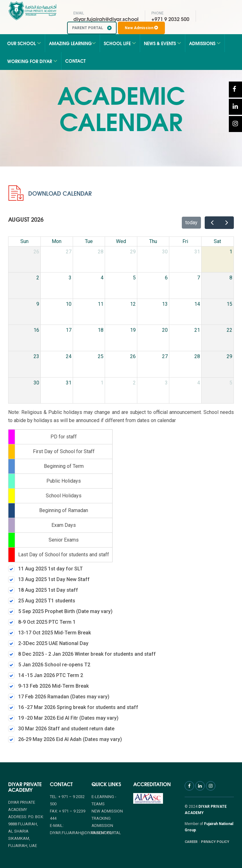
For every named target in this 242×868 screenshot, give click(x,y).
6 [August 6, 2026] (166, 278)
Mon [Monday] (57, 241)
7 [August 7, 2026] (199, 278)
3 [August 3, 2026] (70, 278)
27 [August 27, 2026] (165, 356)
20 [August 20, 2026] (165, 330)
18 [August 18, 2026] (101, 330)
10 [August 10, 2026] (69, 304)
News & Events (163, 43)
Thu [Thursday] (153, 241)
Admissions (205, 43)
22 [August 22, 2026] (229, 330)
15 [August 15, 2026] (229, 304)
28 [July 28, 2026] (101, 252)
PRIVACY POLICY (215, 842)
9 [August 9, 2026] (38, 304)
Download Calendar (50, 193)
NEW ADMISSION (107, 811)
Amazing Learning (72, 43)
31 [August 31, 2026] (69, 383)
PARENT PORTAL (92, 28)
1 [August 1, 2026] (231, 252)
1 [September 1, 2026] (102, 383)
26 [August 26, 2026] (133, 356)
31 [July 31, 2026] (197, 252)
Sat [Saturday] (217, 241)
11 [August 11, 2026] (101, 304)
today (191, 222)
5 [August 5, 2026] (134, 278)
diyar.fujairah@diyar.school (106, 19)
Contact (75, 61)
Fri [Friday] (185, 241)
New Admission (141, 28)
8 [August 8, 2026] (231, 278)
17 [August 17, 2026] (69, 330)
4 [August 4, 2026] (102, 278)
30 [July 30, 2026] (165, 252)
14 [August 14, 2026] (197, 304)
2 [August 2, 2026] (38, 278)
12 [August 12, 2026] (133, 304)
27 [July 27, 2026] (69, 252)
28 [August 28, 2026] (197, 356)
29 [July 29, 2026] (133, 252)
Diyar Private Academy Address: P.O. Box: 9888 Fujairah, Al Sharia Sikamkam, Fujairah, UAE (26, 824)
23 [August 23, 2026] (36, 356)
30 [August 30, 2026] (36, 383)
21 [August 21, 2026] (197, 330)
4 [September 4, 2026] (199, 383)
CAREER (191, 842)
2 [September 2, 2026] (134, 383)
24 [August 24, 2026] (69, 356)
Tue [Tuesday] (89, 241)
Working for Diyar (32, 61)
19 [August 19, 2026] (133, 330)
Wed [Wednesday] (121, 241)
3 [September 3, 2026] (166, 383)
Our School (24, 43)
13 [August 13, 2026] (165, 304)
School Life (120, 43)
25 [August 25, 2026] (101, 356)
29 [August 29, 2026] (229, 356)
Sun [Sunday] (24, 241)
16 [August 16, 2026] (36, 330)
